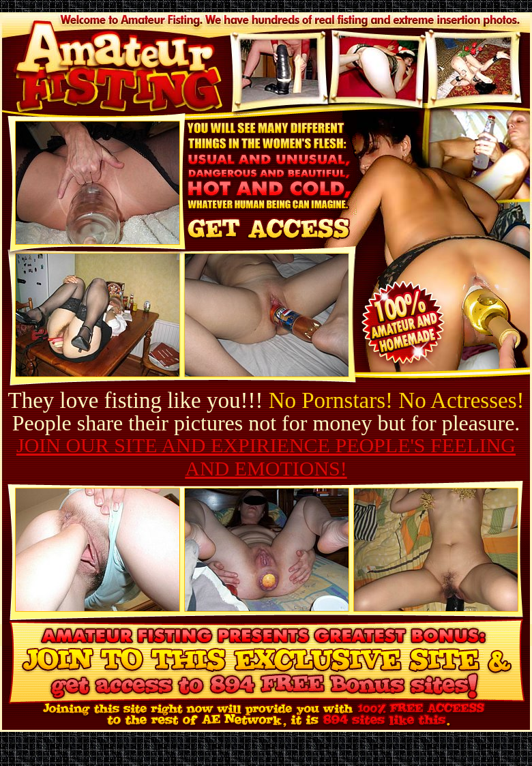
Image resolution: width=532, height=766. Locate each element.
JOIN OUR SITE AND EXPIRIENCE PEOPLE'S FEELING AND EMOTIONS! (266, 457)
